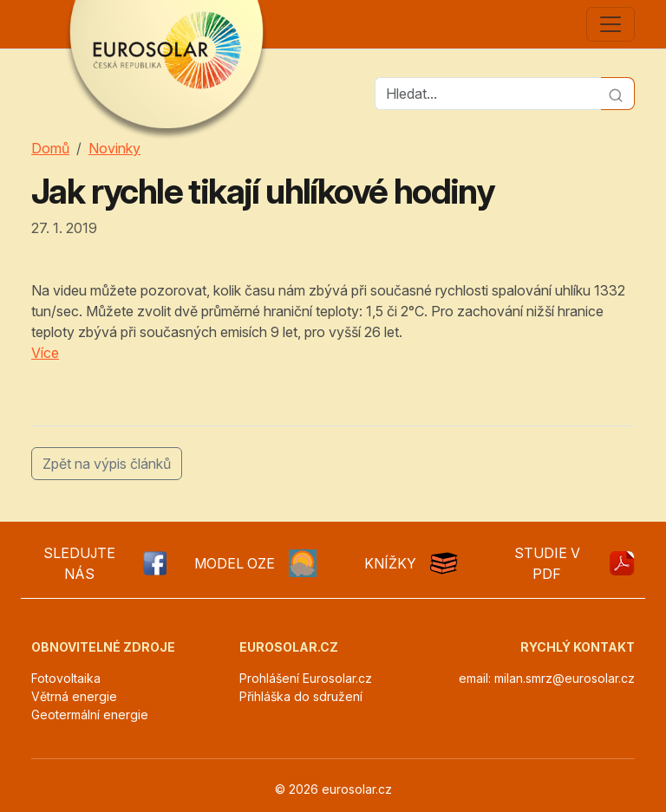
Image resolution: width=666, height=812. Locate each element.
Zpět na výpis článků (107, 464)
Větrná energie (74, 696)
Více (45, 353)
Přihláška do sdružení (301, 696)
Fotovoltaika (66, 678)
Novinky (114, 148)
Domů (50, 148)
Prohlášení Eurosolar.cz (306, 678)
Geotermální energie (90, 715)
